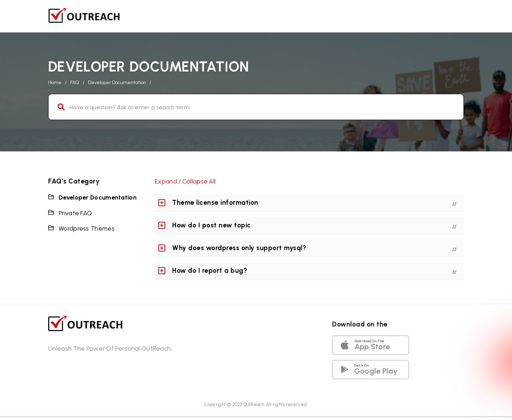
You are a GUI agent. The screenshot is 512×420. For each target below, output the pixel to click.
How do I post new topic (211, 225)
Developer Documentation (98, 197)
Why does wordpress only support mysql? (239, 248)
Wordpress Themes (87, 228)
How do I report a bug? (210, 271)
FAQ (75, 82)
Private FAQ (75, 213)
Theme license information (215, 202)
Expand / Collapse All (185, 181)
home (55, 82)
